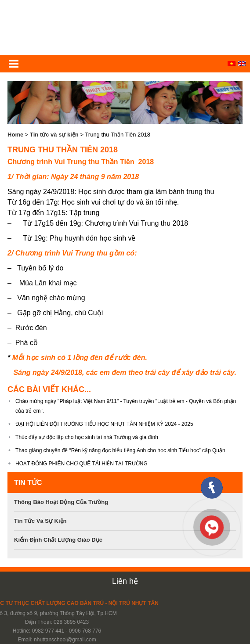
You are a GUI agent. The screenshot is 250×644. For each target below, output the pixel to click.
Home (15, 135)
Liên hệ (125, 581)
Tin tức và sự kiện (54, 135)
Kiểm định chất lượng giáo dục (58, 540)
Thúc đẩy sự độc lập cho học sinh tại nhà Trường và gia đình (87, 437)
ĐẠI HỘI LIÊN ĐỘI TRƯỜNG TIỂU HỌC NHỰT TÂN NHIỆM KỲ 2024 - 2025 (104, 424)
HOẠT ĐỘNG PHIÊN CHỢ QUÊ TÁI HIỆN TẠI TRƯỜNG (82, 464)
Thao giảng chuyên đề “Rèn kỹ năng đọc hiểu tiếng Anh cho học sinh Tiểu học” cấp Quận (120, 450)
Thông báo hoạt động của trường (61, 502)
